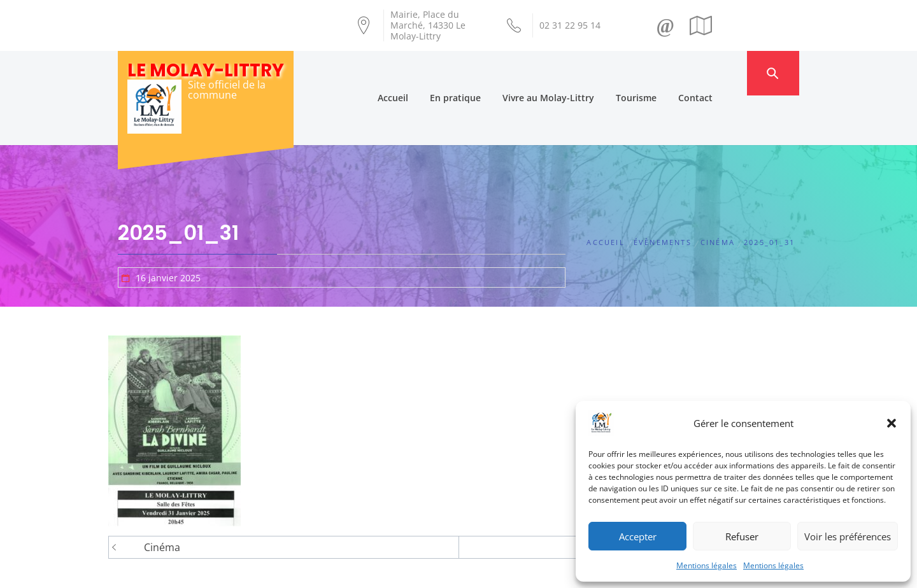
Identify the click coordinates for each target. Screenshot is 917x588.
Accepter (638, 536)
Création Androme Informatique (342, 571)
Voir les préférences (848, 536)
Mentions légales (707, 565)
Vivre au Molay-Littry (573, 73)
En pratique (480, 73)
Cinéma (162, 498)
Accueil (418, 73)
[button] (892, 423)
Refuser (742, 536)
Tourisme (661, 73)
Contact (720, 73)
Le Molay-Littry (206, 70)
